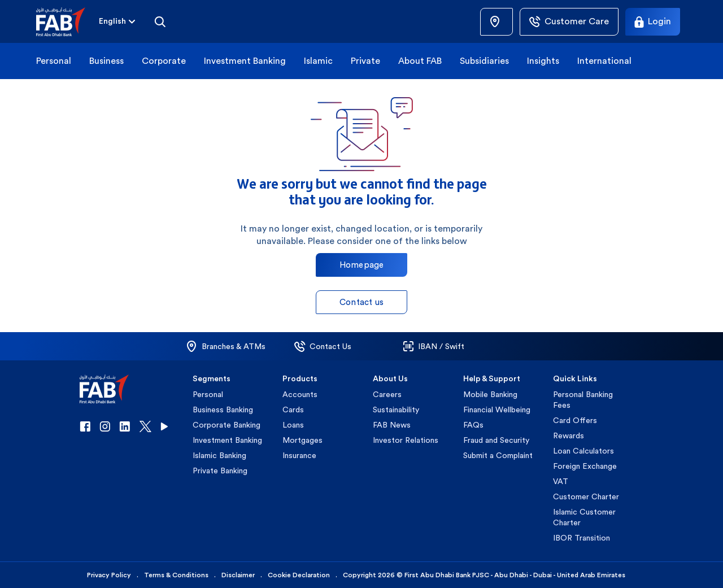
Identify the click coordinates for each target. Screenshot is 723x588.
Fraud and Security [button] (496, 440)
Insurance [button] (299, 455)
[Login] (653, 22)
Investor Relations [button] (406, 440)
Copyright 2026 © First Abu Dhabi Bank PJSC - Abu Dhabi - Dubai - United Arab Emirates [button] (484, 575)
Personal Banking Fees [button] (583, 400)
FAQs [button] (473, 425)
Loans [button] (293, 425)
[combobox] (112, 22)
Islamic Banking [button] (219, 455)
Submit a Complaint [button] (498, 455)
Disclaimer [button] (238, 575)
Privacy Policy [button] (109, 575)
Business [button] (106, 61)
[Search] (160, 21)
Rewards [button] (569, 435)
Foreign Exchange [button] (585, 466)
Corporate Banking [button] (227, 425)
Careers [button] (387, 394)
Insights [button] (543, 61)
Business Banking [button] (223, 410)
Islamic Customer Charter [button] (584, 517)
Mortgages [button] (302, 440)
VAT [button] (561, 481)
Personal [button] (54, 61)
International (604, 61)
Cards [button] (293, 410)
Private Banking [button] (220, 471)
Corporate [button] (164, 61)
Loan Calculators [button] (583, 451)
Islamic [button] (318, 61)
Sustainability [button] (396, 410)
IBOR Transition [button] (582, 538)
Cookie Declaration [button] (299, 575)
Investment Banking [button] (245, 61)
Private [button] (365, 61)
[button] (67, 22)
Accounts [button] (300, 394)
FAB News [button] (392, 425)
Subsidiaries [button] (484, 61)
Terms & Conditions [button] (176, 575)
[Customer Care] (569, 22)
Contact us (361, 302)
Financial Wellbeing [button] (497, 410)
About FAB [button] (420, 61)
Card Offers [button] (575, 420)
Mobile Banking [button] (490, 394)
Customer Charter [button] (586, 496)
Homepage (362, 265)
